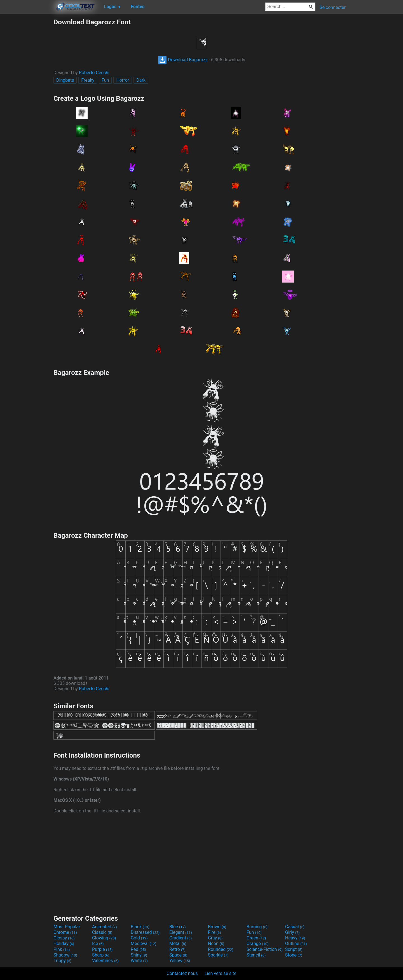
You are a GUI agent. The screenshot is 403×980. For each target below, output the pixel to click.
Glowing (104, 938)
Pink (62, 949)
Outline (296, 943)
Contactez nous (182, 973)
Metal (178, 943)
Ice (98, 943)
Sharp (101, 955)
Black (140, 927)
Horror (123, 80)
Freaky (88, 80)
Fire (215, 932)
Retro (177, 949)
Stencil (256, 955)
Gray (215, 938)
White (139, 961)
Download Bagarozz (183, 60)
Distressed (145, 932)
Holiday (64, 943)
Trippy (62, 961)
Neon (216, 943)
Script (294, 949)
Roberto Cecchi (94, 73)
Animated (105, 927)
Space (178, 955)
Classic (102, 932)
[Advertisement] (27, 102)
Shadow (65, 955)
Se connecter (333, 7)
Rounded (221, 949)
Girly (292, 932)
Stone (294, 955)
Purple (102, 949)
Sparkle (218, 955)
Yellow (180, 961)
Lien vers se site (221, 973)
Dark (141, 80)
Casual (295, 927)
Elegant (181, 932)
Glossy (64, 938)
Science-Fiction (265, 949)
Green (256, 938)
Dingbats (65, 80)
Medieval (144, 943)
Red (138, 949)
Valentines (105, 961)
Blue (178, 927)
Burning (257, 927)
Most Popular (67, 927)
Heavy (295, 938)
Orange (258, 943)
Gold (139, 938)
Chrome (65, 932)
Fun (105, 80)
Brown (217, 927)
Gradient (181, 938)
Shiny (139, 955)
